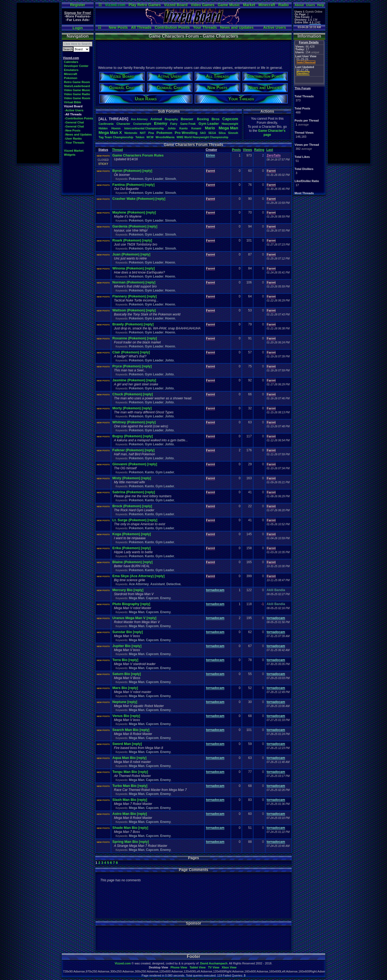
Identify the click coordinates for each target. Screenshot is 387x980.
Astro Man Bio (125, 814)
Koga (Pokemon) (126, 534)
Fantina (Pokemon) (128, 185)
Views (248, 150)
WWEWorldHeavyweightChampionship (203, 137)
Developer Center (76, 66)
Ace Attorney (139, 584)
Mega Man (137, 598)
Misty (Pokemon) (126, 478)
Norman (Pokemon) (128, 282)
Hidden (103, 128)
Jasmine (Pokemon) (129, 380)
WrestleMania (165, 137)
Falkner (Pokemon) (128, 450)
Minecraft (267, 5)
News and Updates (237, 27)
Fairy (174, 124)
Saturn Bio (122, 674)
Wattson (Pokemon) (129, 310)
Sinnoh (233, 133)
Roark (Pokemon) (127, 240)
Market (249, 5)
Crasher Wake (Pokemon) (133, 199)
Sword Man (122, 744)
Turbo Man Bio (125, 786)
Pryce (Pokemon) (127, 366)
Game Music (229, 5)
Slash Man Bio (125, 800)
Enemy (161, 123)
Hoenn (116, 128)
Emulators (71, 70)
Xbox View (229, 967)
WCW (150, 137)
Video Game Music (77, 90)
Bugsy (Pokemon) (127, 436)
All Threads (141, 27)
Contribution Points (172, 27)
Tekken (140, 137)
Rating (259, 150)
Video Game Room (77, 98)
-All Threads (73, 114)
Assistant (157, 584)
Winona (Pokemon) (128, 268)
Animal (156, 119)
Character (123, 124)
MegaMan (229, 128)
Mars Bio (120, 688)
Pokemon (71, 78)
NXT (143, 133)
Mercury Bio (123, 590)
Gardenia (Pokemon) (129, 226)
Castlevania (106, 124)
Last (270, 150)
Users (311, 5)
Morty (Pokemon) (127, 408)
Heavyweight (230, 124)
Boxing (203, 119)
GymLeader (209, 124)
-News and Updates (78, 134)
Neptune (120, 702)
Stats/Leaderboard (77, 86)
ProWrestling (186, 133)
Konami (196, 128)
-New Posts (72, 130)
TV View (214, 967)
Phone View (179, 967)
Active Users (275, 27)
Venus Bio (121, 716)
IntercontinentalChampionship (144, 128)
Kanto (183, 128)
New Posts (118, 27)
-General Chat (74, 122)
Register (78, 5)
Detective (173, 584)
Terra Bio (120, 660)
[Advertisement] (38, 83)
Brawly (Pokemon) (128, 324)
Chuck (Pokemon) (127, 394)
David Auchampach (214, 963)
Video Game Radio (77, 94)
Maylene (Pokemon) (129, 212)
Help (321, 5)
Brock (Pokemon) (127, 506)
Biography (171, 119)
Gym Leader (154, 179)
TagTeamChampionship (116, 137)
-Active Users (74, 110)
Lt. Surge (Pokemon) (129, 520)
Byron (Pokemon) (127, 171)
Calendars (71, 62)
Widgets (70, 155)
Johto (171, 128)
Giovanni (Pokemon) (129, 464)
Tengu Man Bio (125, 772)
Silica (222, 133)
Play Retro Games (145, 5)
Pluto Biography (126, 604)
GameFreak (188, 124)
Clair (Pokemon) (126, 352)
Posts (236, 150)
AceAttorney (139, 119)
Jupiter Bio (122, 646)
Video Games (203, 5)
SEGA (212, 133)
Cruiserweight (142, 124)
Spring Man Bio (126, 842)
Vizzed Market (74, 151)
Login (78, 28)
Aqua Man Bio (124, 758)
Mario (210, 128)
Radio (284, 5)
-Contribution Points (79, 118)
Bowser (187, 119)
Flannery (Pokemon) (129, 296)
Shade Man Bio (125, 828)
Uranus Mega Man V (129, 618)
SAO (203, 133)
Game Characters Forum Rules (138, 155)
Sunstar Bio (123, 632)
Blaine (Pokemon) (127, 562)
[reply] (147, 171)
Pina (151, 133)
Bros (216, 119)
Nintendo (131, 133)
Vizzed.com (115, 5)
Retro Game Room (77, 82)
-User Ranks (73, 139)
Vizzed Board (176, 5)
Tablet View (198, 967)
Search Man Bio (126, 730)
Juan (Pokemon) (126, 254)
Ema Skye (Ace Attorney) (133, 576)
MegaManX (110, 132)
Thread (117, 150)
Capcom (230, 119)
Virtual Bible (73, 102)
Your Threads (205, 27)
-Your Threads (74, 143)
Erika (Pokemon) (126, 548)
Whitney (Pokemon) (129, 422)
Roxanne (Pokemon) (129, 338)
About (299, 5)
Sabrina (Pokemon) (128, 492)
